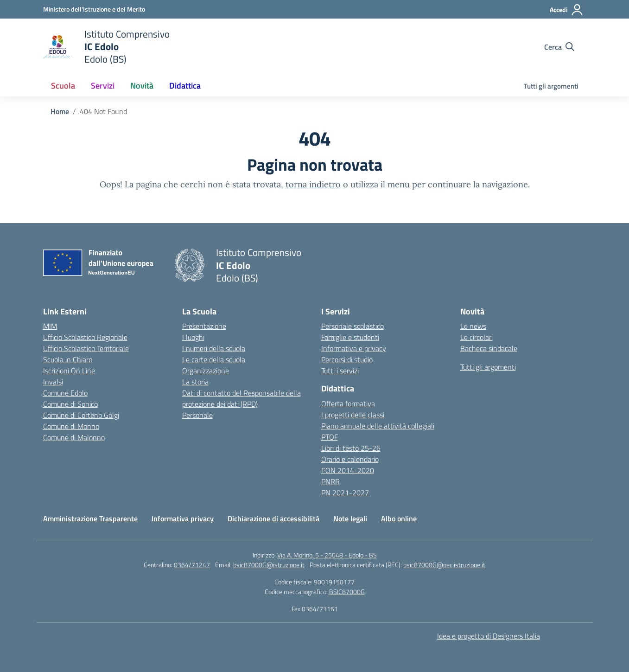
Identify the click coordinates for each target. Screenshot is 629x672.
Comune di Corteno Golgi (81, 415)
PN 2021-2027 (345, 493)
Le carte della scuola (214, 359)
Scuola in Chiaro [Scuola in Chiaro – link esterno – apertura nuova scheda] (68, 359)
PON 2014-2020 (348, 470)
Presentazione (204, 326)
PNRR (330, 481)
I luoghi (193, 337)
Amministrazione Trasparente (90, 518)
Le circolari (477, 337)
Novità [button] (142, 86)
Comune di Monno (71, 426)
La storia (195, 382)
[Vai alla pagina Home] (60, 111)
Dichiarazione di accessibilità (273, 518)
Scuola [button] (63, 86)
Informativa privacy (183, 518)
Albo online (399, 518)
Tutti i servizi (340, 371)
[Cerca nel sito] (559, 47)
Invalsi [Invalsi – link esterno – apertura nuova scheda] (53, 382)
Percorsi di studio (347, 359)
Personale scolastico (353, 326)
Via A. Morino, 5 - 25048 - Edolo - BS (327, 555)
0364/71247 (192, 565)
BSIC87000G (347, 592)
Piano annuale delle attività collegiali (378, 426)
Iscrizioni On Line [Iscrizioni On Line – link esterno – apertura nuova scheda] (69, 371)
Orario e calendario (350, 459)
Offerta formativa (348, 403)
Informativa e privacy (354, 348)
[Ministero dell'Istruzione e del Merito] (94, 9)
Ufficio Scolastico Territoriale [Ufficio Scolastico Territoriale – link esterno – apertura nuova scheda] (86, 348)
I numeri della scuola (214, 348)
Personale (197, 415)
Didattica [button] (185, 86)
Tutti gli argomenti (551, 86)
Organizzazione (206, 371)
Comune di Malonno (74, 437)
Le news (473, 326)
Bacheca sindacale (489, 348)
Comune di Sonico (70, 404)
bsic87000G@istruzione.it (269, 565)
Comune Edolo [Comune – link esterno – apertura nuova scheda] (65, 393)
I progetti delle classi (353, 415)
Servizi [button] (103, 86)
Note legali (350, 518)
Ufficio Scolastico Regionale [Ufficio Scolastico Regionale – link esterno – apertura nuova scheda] (85, 337)
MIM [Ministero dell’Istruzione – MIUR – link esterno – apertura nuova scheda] (50, 326)
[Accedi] (567, 10)
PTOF (330, 437)
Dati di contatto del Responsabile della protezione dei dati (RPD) (241, 398)
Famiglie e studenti (350, 337)
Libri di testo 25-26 (351, 448)
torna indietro (313, 184)
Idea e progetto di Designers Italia (489, 636)
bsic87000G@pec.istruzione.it (444, 565)
